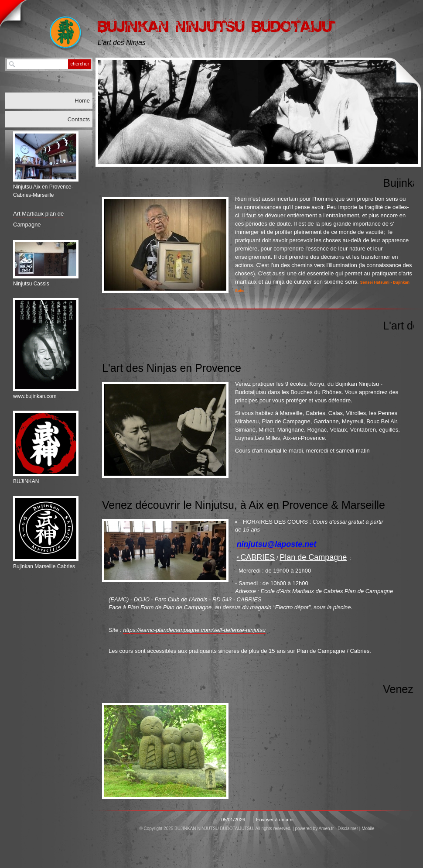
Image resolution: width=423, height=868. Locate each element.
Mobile (368, 829)
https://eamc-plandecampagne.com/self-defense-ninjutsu (194, 630)
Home (82, 101)
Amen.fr (326, 829)
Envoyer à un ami (275, 820)
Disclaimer (348, 829)
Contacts (79, 119)
